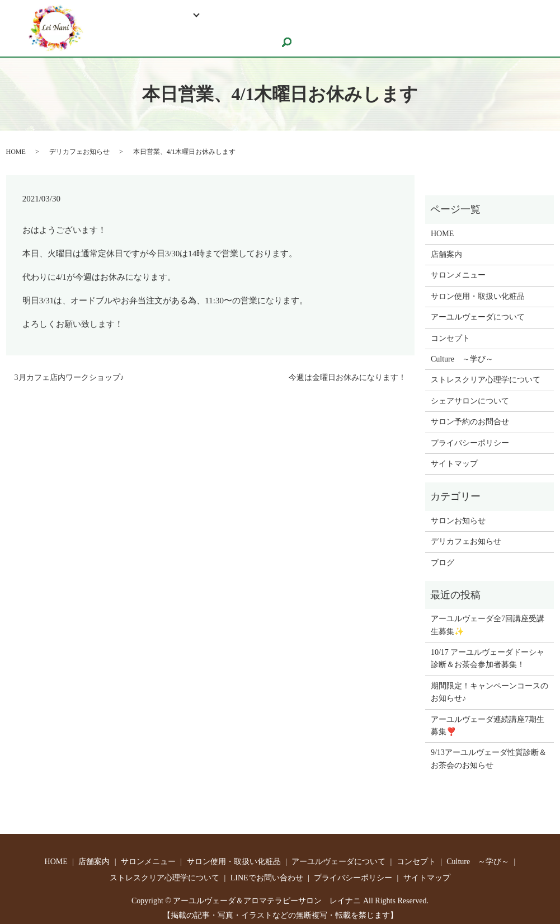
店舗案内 (446, 248)
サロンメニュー (458, 269)
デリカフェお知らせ (79, 146)
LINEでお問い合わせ (483, 14)
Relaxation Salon (169, 14)
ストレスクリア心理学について (364, 14)
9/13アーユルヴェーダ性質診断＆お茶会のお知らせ (489, 753)
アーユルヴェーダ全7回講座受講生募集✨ (488, 619)
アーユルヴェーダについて (478, 311)
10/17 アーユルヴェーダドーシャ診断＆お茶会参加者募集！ (488, 652)
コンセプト (450, 332)
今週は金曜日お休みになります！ (347, 371)
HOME (110, 14)
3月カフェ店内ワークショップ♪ (69, 371)
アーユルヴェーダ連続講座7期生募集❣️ (488, 719)
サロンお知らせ (458, 515)
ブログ (443, 557)
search (311, 36)
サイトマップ (454, 458)
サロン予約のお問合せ (142, 34)
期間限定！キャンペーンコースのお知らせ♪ (490, 686)
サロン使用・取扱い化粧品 (478, 290)
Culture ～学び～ (251, 14)
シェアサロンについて (246, 34)
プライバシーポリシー (470, 437)
